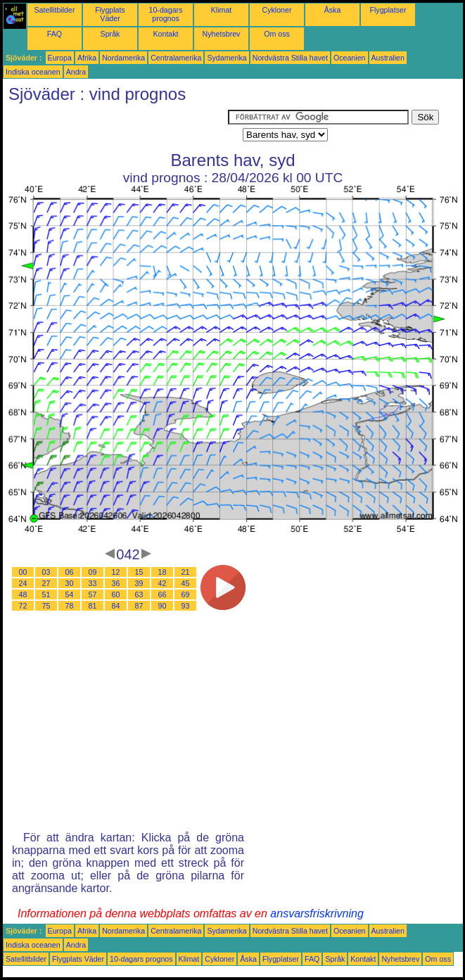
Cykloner (276, 10)
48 (23, 594)
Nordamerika (123, 58)
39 (139, 583)
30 (70, 583)
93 (186, 606)
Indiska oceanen (33, 72)
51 (46, 594)
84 (116, 606)
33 (93, 583)
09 (93, 572)
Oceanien (350, 58)
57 (93, 594)
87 (139, 606)
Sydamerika (227, 58)
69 (186, 594)
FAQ (55, 34)
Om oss (277, 34)
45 (186, 583)
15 (139, 572)
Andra (76, 72)
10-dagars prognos (166, 14)
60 (116, 594)
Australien (388, 58)
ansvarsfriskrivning (317, 914)
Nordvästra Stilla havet (290, 58)
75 (46, 606)
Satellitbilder (54, 10)
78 (70, 606)
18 (163, 572)
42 (163, 583)
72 (23, 606)
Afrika (87, 58)
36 (116, 583)
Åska (333, 10)
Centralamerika (176, 58)
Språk (110, 34)
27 (46, 583)
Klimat (222, 10)
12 (116, 572)
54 (70, 594)
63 (139, 594)
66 (163, 594)
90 (163, 606)
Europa (60, 58)
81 (93, 606)
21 (186, 572)
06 (70, 572)
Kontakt (165, 34)
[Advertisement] (115, 127)
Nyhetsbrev (222, 34)
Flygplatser (388, 10)
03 (46, 572)
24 (23, 583)
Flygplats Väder (110, 14)
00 (23, 572)
